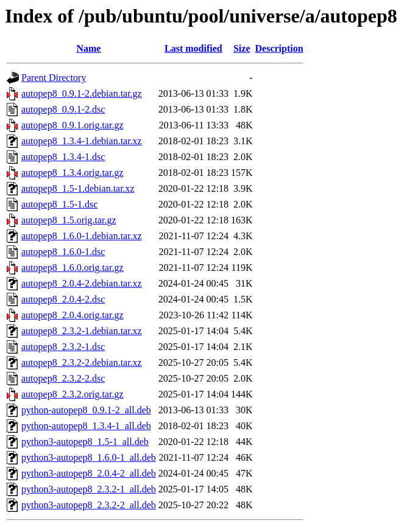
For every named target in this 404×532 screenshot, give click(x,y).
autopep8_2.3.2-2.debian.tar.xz (82, 362)
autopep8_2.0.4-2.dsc (63, 299)
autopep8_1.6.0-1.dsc (63, 252)
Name (88, 48)
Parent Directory (54, 78)
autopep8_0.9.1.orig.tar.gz (73, 125)
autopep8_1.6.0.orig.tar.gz (73, 268)
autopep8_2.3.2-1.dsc (63, 347)
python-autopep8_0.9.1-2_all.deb (86, 410)
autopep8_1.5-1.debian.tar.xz (78, 188)
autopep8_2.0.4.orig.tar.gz (73, 315)
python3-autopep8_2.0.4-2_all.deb (89, 473)
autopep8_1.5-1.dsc (59, 204)
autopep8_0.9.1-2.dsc (63, 109)
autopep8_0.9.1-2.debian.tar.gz (82, 93)
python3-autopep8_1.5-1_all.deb (85, 442)
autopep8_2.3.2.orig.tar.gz (73, 394)
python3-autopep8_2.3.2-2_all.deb (89, 505)
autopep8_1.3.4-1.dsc (63, 157)
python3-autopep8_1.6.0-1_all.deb (89, 457)
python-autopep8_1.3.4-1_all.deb (86, 426)
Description (279, 48)
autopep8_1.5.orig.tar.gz (69, 220)
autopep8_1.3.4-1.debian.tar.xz (82, 141)
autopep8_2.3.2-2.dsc (63, 378)
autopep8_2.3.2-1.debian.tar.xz (82, 331)
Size (242, 48)
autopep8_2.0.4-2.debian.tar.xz (82, 283)
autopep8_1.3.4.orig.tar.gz (73, 173)
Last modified (193, 48)
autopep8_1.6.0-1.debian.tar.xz (82, 236)
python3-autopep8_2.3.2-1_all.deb (89, 489)
